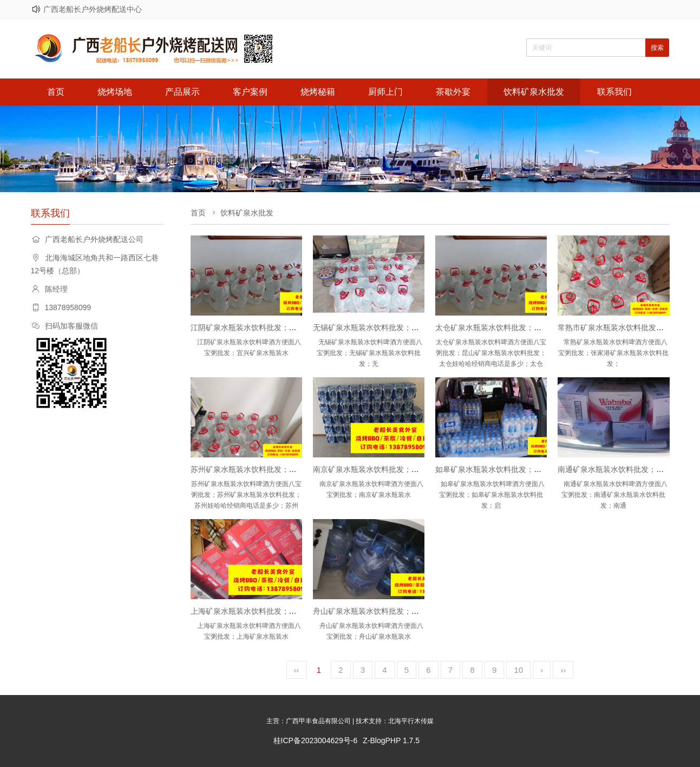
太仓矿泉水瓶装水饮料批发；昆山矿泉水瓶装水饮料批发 (530, 327)
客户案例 (250, 92)
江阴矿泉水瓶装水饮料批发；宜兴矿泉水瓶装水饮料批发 (285, 327)
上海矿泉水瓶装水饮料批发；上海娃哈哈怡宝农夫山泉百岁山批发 (300, 611)
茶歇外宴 (453, 92)
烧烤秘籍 (318, 92)
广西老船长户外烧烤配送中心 (93, 9)
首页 (56, 92)
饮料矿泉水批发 (534, 92)
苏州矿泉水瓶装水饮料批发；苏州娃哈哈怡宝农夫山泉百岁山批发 (300, 469)
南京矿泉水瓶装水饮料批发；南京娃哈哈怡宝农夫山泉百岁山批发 (423, 469)
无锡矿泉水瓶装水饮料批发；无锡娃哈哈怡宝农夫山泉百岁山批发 (423, 327)
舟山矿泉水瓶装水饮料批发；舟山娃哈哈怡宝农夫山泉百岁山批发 (423, 611)
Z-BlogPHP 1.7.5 (391, 740)
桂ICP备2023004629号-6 (316, 740)
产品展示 (182, 92)
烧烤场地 (115, 92)
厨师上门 (385, 92)
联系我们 (614, 92)
